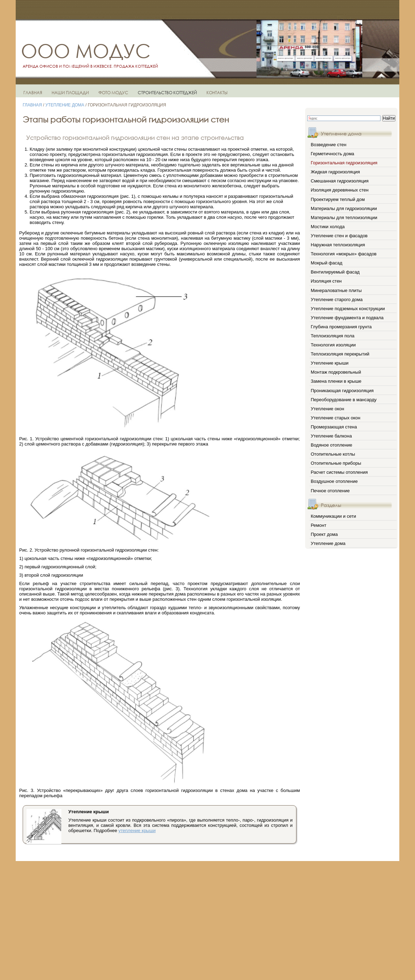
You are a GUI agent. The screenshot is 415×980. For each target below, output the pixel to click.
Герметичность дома (333, 154)
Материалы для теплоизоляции (344, 218)
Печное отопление (330, 491)
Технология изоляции (333, 345)
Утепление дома (65, 105)
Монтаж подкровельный (336, 372)
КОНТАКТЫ (217, 93)
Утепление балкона (331, 436)
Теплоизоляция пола (333, 336)
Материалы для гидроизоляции (344, 208)
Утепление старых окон (335, 418)
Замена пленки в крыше (336, 381)
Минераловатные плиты (336, 290)
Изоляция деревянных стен (340, 190)
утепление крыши (137, 831)
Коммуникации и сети (333, 516)
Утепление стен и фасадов (339, 236)
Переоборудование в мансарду (344, 400)
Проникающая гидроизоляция (342, 391)
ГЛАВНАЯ (33, 93)
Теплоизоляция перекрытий (340, 354)
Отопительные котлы (333, 454)
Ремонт (319, 525)
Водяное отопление (331, 445)
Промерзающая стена (334, 427)
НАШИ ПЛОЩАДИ (70, 93)
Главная (32, 105)
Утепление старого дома (337, 300)
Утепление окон (327, 409)
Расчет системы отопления (339, 472)
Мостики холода (328, 227)
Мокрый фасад (327, 263)
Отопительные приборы (336, 463)
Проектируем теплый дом (338, 199)
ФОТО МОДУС (113, 93)
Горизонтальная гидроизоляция (344, 163)
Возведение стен (329, 145)
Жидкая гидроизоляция (335, 172)
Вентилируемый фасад (335, 272)
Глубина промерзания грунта (341, 327)
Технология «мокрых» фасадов (344, 254)
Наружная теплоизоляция (338, 245)
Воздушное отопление (334, 481)
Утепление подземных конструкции (348, 309)
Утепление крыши (330, 363)
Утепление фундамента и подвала (347, 318)
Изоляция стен (326, 281)
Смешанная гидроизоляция (340, 181)
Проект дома (324, 534)
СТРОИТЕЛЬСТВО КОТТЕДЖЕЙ (167, 93)
